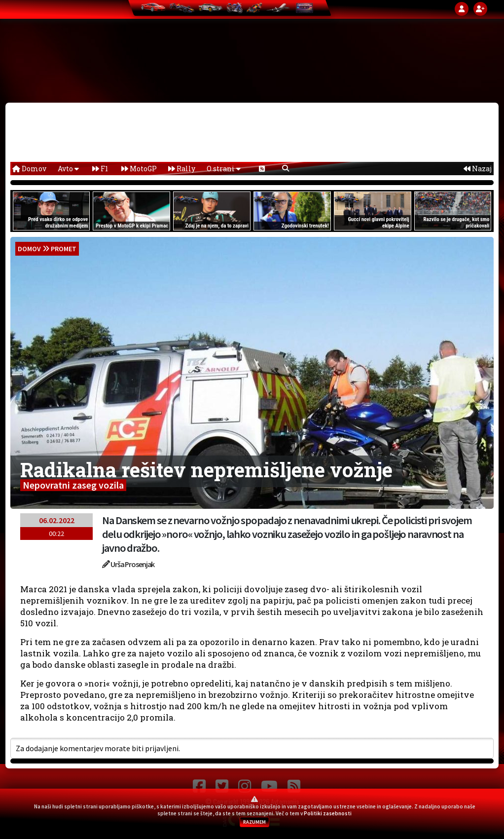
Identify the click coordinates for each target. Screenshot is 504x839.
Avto (68, 169)
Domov (29, 169)
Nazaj (478, 169)
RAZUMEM (254, 822)
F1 (100, 169)
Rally (182, 169)
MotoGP (139, 169)
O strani (224, 169)
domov (29, 249)
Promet (64, 249)
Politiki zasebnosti (328, 813)
